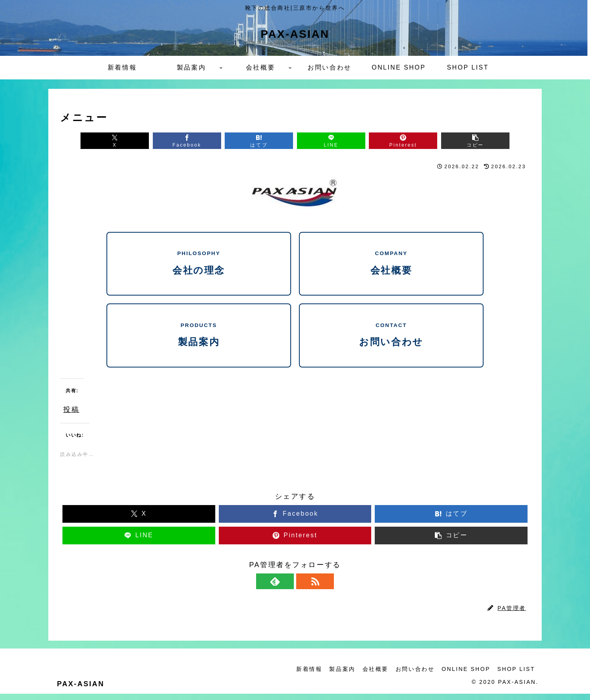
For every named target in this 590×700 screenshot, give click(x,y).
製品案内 (339, 676)
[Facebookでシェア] (177, 141)
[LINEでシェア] (334, 141)
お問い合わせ (413, 676)
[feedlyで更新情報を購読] (286, 588)
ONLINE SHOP (465, 676)
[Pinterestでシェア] (413, 141)
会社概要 (373, 676)
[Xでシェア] (98, 141)
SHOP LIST (516, 676)
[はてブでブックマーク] (256, 141)
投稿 (71, 414)
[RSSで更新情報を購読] (304, 588)
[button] (492, 141)
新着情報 (305, 676)
